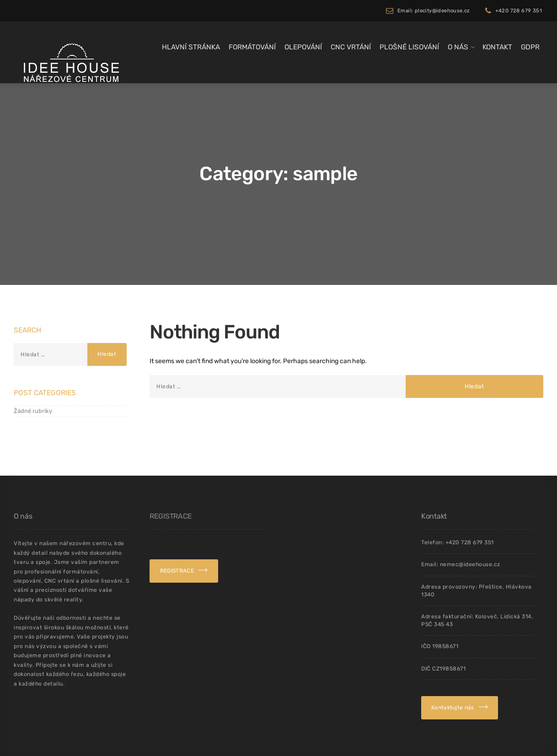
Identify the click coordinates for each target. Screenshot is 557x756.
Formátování (252, 47)
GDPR (530, 47)
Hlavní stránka (191, 47)
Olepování (303, 47)
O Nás (458, 47)
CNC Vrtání (351, 47)
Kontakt (497, 47)
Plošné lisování (409, 47)
